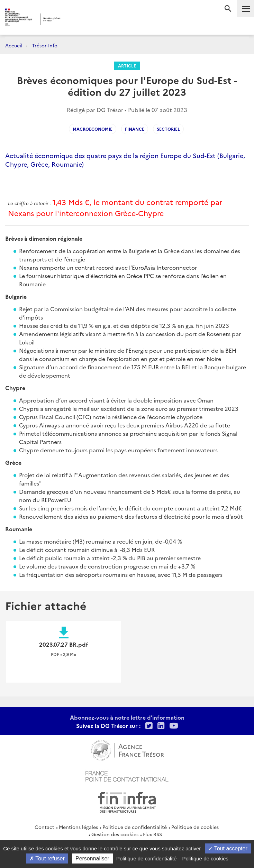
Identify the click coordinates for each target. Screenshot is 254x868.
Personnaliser (92, 858)
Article (127, 66)
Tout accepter (228, 848)
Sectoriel (168, 129)
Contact (44, 827)
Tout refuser (47, 858)
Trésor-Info (45, 45)
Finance (135, 129)
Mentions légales (78, 827)
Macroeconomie (93, 129)
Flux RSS (152, 834)
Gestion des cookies (115, 834)
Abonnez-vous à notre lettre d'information (127, 717)
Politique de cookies (195, 827)
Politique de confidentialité (135, 827)
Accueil (14, 45)
